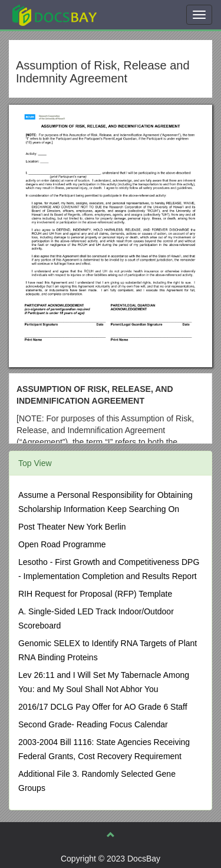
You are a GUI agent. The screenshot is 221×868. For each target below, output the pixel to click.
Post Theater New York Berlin (72, 527)
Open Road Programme (62, 544)
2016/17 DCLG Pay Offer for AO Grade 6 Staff (103, 707)
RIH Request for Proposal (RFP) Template (95, 594)
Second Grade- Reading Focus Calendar (93, 724)
